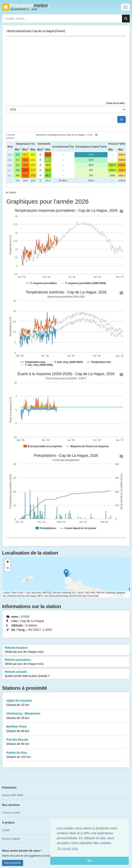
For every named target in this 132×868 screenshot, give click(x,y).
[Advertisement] (66, 69)
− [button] (8, 568)
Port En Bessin (66, 742)
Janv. (10, 155)
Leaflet (6, 593)
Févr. (10, 160)
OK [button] (89, 861)
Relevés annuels (66, 674)
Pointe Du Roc (66, 755)
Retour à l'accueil (26, 7)
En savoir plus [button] (68, 849)
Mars (10, 165)
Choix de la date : (116, 103)
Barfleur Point (66, 729)
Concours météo (11, 813)
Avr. (9, 170)
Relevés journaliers (66, 662)
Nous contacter (13, 863)
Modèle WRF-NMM (13, 795)
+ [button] (8, 562)
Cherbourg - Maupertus (66, 716)
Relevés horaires (66, 650)
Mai (9, 175)
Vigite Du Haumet (66, 703)
